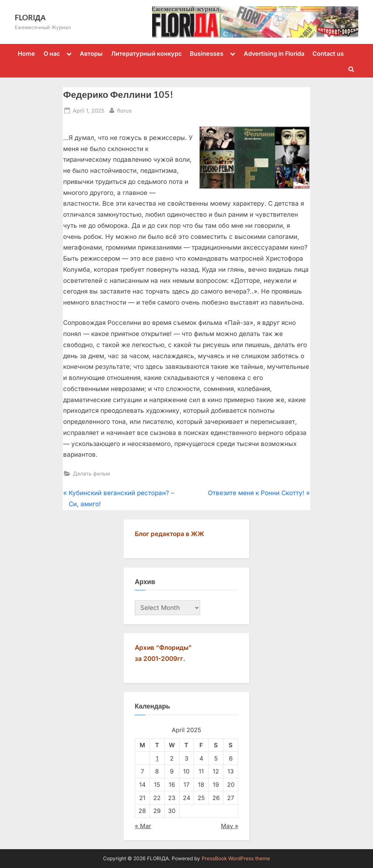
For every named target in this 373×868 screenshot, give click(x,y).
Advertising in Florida (274, 54)
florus (124, 110)
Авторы (91, 54)
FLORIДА (30, 17)
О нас (52, 54)
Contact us (328, 54)
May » (230, 826)
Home (26, 54)
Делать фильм (91, 474)
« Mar (143, 826)
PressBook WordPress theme (236, 858)
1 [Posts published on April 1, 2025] (157, 758)
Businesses (207, 54)
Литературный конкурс (146, 54)
